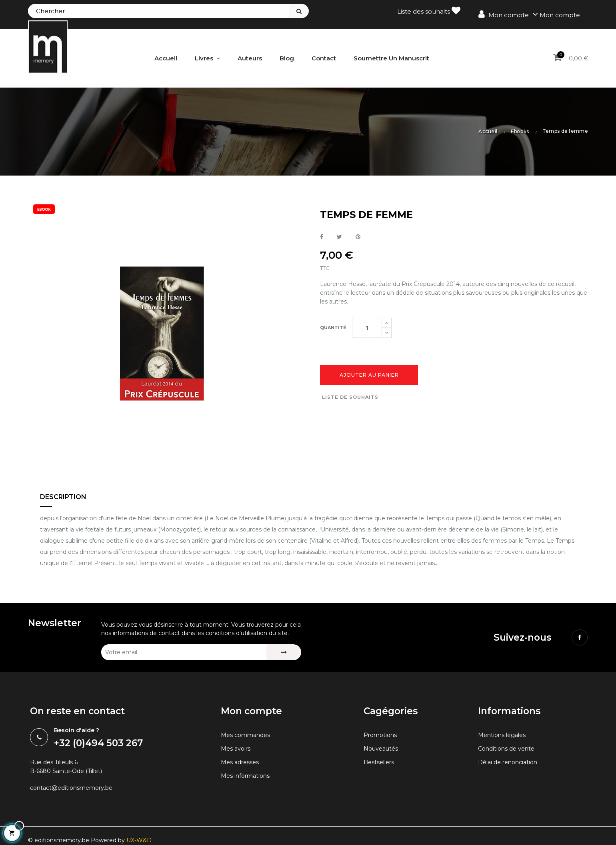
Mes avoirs (237, 775)
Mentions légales (504, 761)
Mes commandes (247, 761)
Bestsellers (380, 788)
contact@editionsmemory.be (75, 816)
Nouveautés (382, 775)
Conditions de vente (508, 775)
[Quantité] (367, 330)
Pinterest (358, 236)
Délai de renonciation (511, 788)
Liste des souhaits (429, 11)
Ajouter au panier (369, 377)
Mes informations (247, 802)
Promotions (381, 761)
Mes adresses (241, 788)
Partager (322, 236)
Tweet (339, 236)
